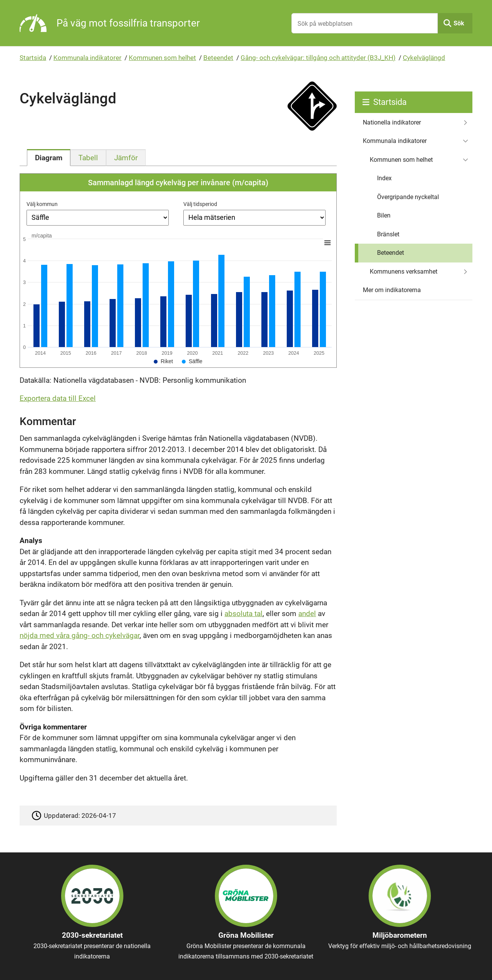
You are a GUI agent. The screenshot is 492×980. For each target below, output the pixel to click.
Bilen (384, 215)
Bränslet (388, 234)
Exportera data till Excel (58, 398)
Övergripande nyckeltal (408, 197)
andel (307, 614)
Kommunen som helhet (162, 58)
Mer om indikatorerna (392, 290)
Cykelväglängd (424, 58)
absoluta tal (244, 614)
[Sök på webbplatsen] (365, 23)
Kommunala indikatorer (87, 58)
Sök (459, 23)
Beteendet (218, 58)
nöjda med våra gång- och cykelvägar (80, 635)
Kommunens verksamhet (404, 272)
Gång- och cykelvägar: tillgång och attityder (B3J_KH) (318, 58)
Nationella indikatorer (392, 122)
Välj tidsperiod (200, 204)
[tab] (49, 158)
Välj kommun (42, 204)
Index (384, 178)
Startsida (33, 58)
